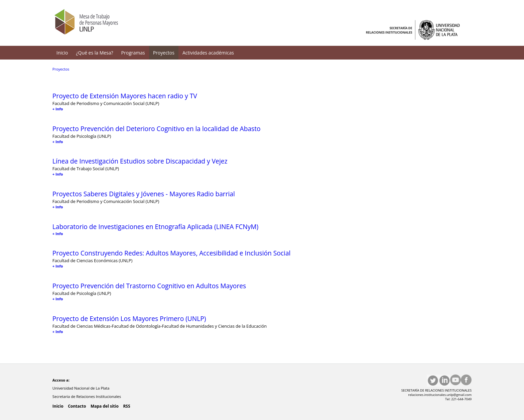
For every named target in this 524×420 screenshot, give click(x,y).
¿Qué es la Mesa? (95, 53)
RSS (126, 406)
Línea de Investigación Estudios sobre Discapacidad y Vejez (140, 161)
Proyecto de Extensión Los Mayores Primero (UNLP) (129, 319)
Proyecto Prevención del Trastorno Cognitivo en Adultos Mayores (149, 286)
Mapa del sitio (105, 406)
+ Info (58, 109)
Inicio (62, 53)
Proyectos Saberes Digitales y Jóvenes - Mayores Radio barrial (144, 194)
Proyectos (164, 53)
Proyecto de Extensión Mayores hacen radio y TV (125, 96)
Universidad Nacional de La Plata (82, 388)
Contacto (77, 406)
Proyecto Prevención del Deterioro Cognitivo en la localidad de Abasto (157, 129)
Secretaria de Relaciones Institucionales (87, 396)
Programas (133, 53)
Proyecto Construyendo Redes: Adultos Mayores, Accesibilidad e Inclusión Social (172, 253)
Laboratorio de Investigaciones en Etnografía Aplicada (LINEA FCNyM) (155, 227)
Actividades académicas (208, 53)
